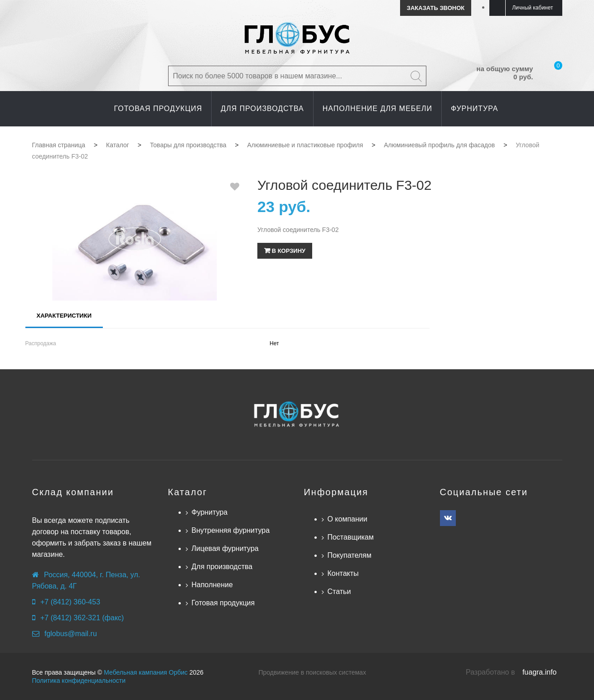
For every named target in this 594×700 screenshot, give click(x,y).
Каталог (187, 492)
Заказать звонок (436, 8)
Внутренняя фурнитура (230, 530)
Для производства (222, 567)
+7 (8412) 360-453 (70, 602)
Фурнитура (209, 512)
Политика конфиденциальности (79, 681)
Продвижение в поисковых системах (312, 672)
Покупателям (349, 555)
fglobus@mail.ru (71, 634)
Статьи (339, 591)
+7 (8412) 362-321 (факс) (82, 618)
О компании (347, 519)
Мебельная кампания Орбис (146, 672)
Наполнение (212, 585)
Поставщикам (350, 537)
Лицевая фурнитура (225, 548)
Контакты (343, 573)
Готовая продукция (223, 603)
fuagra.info (540, 672)
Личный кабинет (532, 8)
